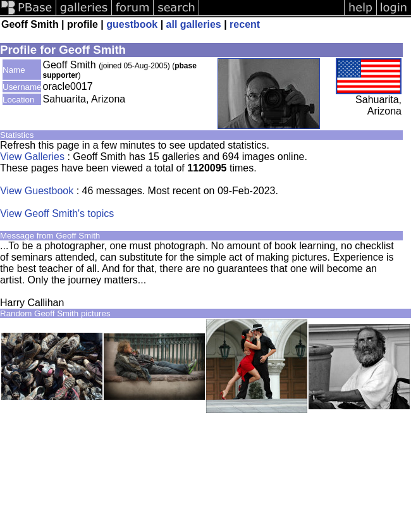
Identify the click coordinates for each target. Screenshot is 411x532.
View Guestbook (37, 191)
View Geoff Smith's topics (57, 213)
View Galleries (32, 157)
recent (245, 24)
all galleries (194, 24)
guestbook (132, 24)
